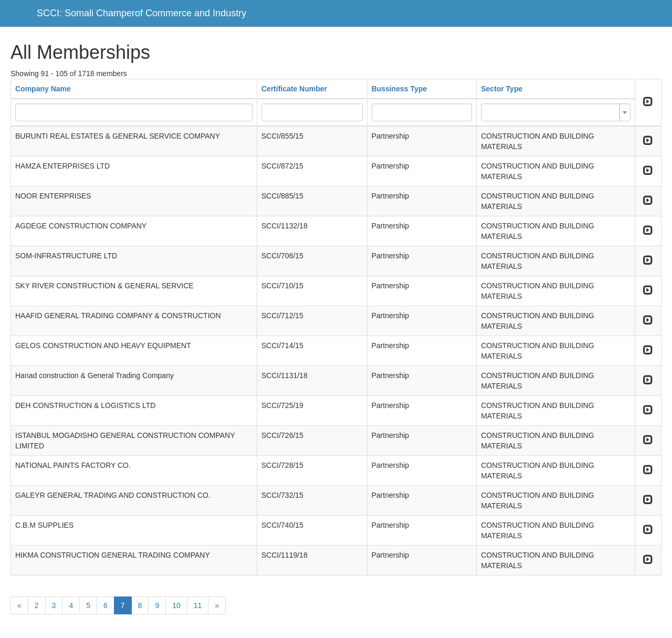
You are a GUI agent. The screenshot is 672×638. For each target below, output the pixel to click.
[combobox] (556, 112)
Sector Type (502, 89)
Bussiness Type (400, 89)
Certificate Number (294, 89)
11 (198, 605)
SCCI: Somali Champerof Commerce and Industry (141, 13)
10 (176, 605)
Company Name (43, 89)
